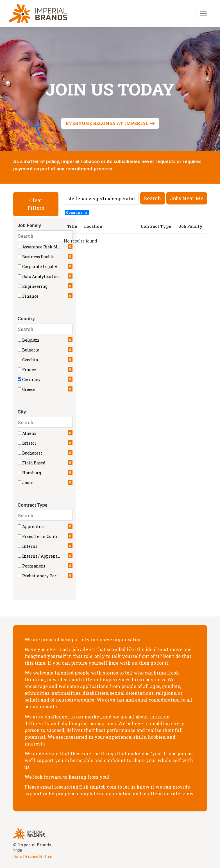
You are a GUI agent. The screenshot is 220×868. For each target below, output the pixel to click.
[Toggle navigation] (203, 14)
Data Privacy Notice (33, 857)
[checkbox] (20, 340)
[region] (135, 233)
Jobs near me (187, 198)
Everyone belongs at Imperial (107, 123)
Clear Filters (36, 204)
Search (153, 198)
